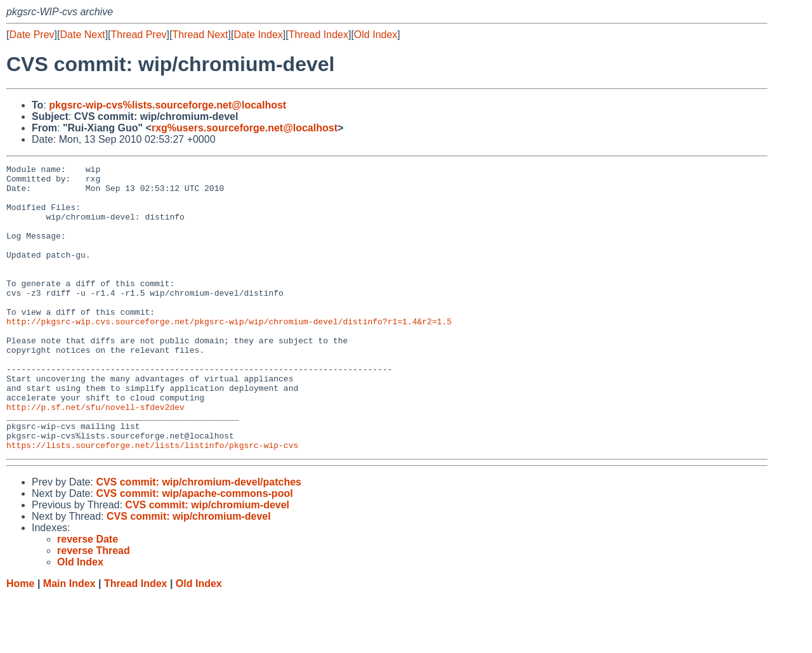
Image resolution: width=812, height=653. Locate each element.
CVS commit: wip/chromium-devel (207, 562)
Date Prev (31, 35)
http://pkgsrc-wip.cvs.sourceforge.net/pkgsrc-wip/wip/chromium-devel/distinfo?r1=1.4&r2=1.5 (229, 353)
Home (20, 641)
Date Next (82, 35)
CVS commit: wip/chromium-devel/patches (199, 539)
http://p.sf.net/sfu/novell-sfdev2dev (95, 456)
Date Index (258, 35)
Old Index (376, 35)
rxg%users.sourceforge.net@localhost (245, 128)
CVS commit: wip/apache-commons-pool (194, 551)
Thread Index (318, 35)
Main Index (69, 641)
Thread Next (200, 35)
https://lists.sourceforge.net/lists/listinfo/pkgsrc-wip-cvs (152, 502)
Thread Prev (139, 35)
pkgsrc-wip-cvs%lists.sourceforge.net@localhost (167, 105)
